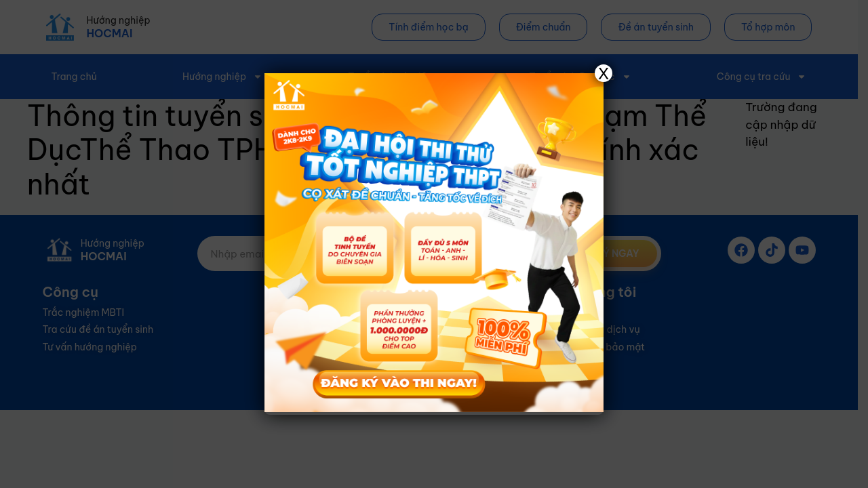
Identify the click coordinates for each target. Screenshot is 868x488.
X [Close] (604, 73)
